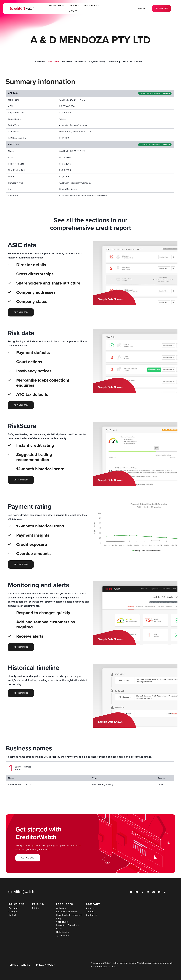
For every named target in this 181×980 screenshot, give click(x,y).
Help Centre (63, 932)
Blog (59, 919)
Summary (40, 62)
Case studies (63, 922)
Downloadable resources (69, 915)
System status (63, 936)
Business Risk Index (67, 912)
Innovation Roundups (67, 925)
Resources (83, 8)
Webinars (61, 908)
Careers (90, 912)
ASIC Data (54, 62)
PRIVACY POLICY (45, 965)
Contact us (92, 915)
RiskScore (81, 62)
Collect (12, 915)
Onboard (13, 908)
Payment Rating (97, 62)
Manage (13, 912)
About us (91, 908)
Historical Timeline (133, 62)
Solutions (50, 8)
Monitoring (114, 62)
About (101, 8)
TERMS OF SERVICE (19, 965)
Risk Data (67, 62)
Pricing (67, 8)
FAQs (59, 929)
